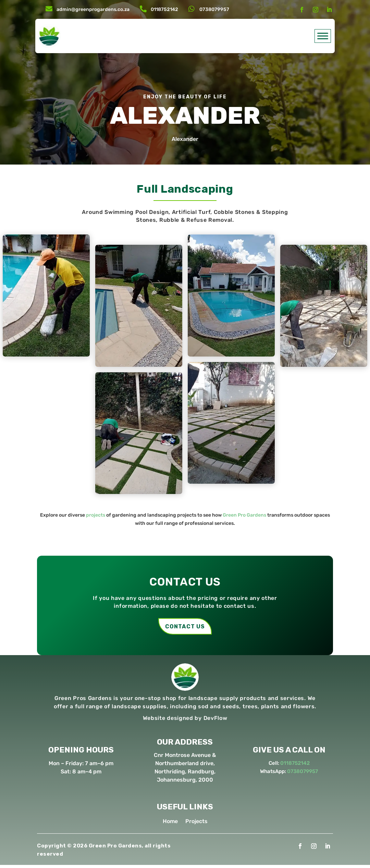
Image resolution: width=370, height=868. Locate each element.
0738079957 (214, 9)
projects (96, 515)
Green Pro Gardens (244, 515)
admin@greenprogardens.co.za (93, 9)
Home (170, 825)
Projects (196, 825)
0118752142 (164, 9)
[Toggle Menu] (323, 36)
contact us (185, 628)
